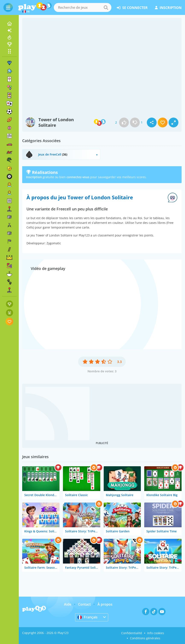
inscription (168, 8)
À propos (105, 604)
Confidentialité (132, 633)
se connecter (132, 8)
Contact (84, 604)
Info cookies (156, 633)
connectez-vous (78, 177)
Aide (68, 604)
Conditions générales (145, 638)
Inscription (34, 177)
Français (87, 617)
